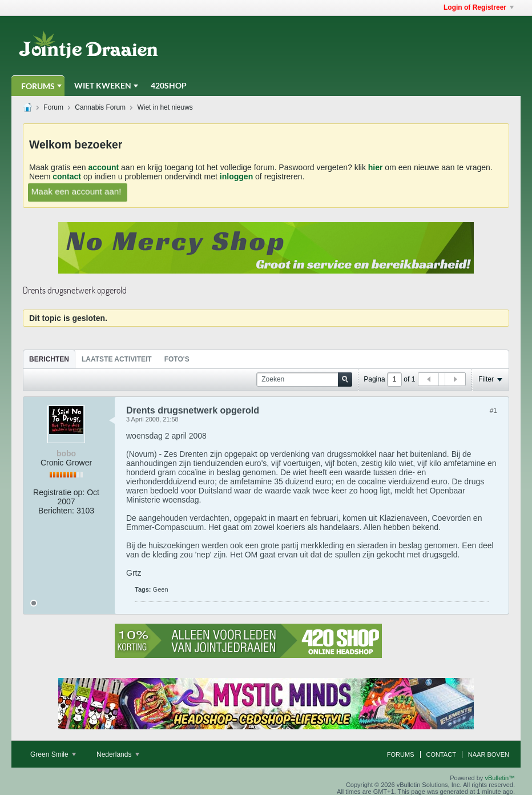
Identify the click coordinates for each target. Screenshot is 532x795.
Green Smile (53, 754)
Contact (441, 754)
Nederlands (118, 754)
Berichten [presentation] (49, 359)
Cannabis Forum (100, 107)
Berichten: (56, 511)
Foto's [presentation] (177, 359)
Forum (53, 107)
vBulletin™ (500, 778)
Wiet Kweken (103, 85)
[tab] (49, 359)
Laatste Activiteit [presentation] (117, 359)
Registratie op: (59, 492)
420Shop (169, 85)
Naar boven (489, 754)
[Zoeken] (304, 380)
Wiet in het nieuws (165, 107)
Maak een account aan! (76, 191)
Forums (38, 86)
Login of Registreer (479, 7)
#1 (493, 411)
